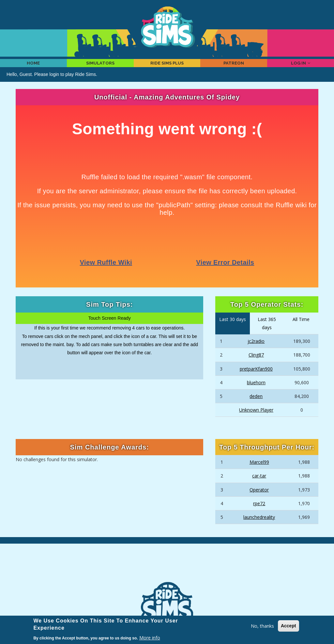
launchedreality (259, 526)
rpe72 (259, 512)
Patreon (234, 67)
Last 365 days (267, 332)
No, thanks (262, 626)
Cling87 (256, 364)
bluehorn (256, 391)
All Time (301, 328)
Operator (259, 498)
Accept (288, 626)
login (54, 83)
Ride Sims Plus (167, 67)
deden (256, 405)
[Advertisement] (167, 572)
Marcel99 (259, 471)
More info (150, 638)
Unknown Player (256, 419)
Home (33, 67)
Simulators (100, 67)
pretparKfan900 (256, 377)
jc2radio (256, 350)
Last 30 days (233, 328)
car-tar (259, 484)
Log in (301, 67)
